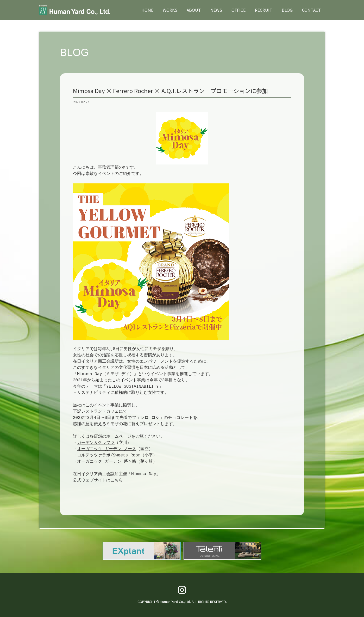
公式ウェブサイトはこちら (98, 480)
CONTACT (312, 10)
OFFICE (239, 10)
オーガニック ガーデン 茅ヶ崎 (107, 462)
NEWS (216, 10)
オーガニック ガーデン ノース (107, 449)
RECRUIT (264, 10)
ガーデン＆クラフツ (96, 443)
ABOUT (194, 10)
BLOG (287, 10)
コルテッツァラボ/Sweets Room (109, 455)
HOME (147, 10)
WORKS (170, 10)
